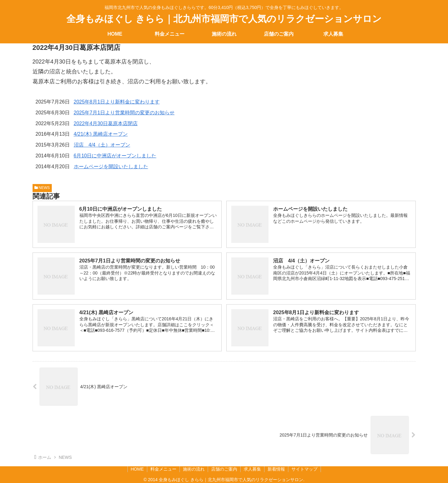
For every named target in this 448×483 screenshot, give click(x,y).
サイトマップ (304, 469)
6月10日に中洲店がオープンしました (115, 156)
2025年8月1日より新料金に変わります (117, 102)
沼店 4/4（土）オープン (102, 145)
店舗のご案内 (224, 469)
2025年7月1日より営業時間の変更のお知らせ (124, 113)
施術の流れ (194, 469)
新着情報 (276, 469)
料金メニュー (163, 469)
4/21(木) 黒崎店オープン (101, 134)
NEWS (42, 188)
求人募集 (252, 469)
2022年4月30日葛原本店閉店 (106, 123)
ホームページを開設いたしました (111, 167)
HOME (137, 469)
